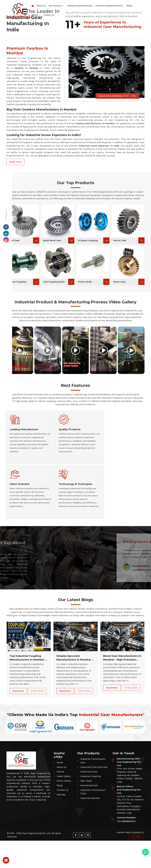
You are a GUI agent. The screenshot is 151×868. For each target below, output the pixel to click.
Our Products (56, 6)
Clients (129, 6)
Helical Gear (120, 311)
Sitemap (61, 822)
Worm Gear (119, 353)
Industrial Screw (89, 799)
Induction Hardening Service (109, 6)
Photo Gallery (64, 808)
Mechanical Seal (89, 813)
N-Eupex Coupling (88, 311)
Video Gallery (64, 804)
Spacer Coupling (17, 353)
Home (60, 790)
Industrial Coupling (90, 804)
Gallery (36, 15)
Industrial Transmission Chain (93, 819)
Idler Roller (86, 808)
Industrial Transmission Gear (93, 788)
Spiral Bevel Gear (52, 311)
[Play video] (20, 421)
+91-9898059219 (126, 849)
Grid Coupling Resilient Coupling (56, 353)
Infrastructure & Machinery (80, 6)
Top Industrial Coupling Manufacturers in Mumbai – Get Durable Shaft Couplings (28, 685)
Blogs (60, 813)
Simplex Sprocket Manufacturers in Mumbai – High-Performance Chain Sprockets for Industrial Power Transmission (75, 685)
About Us (41, 6)
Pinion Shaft (85, 353)
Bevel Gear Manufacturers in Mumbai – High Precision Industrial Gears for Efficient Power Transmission (122, 685)
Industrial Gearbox (90, 825)
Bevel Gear (14, 311)
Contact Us (49, 15)
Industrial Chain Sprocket (94, 794)
